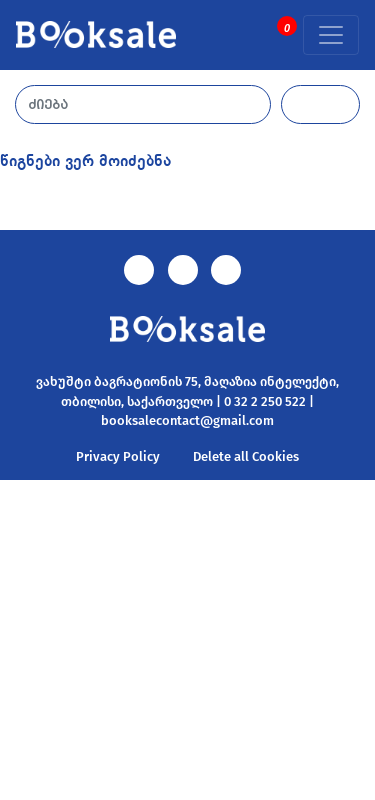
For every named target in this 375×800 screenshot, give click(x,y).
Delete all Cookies (246, 456)
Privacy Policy (118, 456)
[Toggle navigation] (331, 35)
